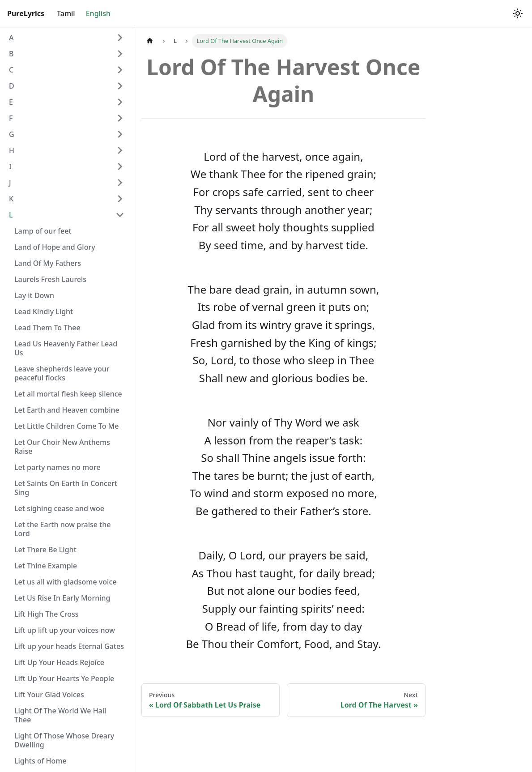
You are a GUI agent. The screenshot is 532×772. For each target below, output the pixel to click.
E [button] (11, 102)
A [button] (11, 38)
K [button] (11, 199)
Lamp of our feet (43, 231)
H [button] (12, 150)
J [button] (10, 183)
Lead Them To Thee (47, 328)
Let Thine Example (46, 566)
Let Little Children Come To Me (67, 426)
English (98, 13)
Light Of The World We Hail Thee (60, 715)
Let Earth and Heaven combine (67, 410)
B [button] (11, 54)
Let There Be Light (45, 550)
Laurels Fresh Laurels (50, 279)
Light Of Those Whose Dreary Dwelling (64, 740)
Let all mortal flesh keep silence (68, 394)
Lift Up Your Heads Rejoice (59, 662)
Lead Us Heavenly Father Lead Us (66, 348)
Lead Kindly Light (44, 311)
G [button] (12, 134)
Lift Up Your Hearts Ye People (64, 678)
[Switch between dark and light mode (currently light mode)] (518, 13)
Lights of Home (40, 761)
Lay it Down (34, 295)
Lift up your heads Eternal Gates (69, 646)
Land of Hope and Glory (55, 247)
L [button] (11, 215)
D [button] (12, 86)
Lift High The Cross (47, 614)
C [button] (11, 70)
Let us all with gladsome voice (65, 582)
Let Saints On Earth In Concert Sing (66, 488)
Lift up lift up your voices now (65, 630)
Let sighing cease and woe (59, 508)
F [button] (11, 118)
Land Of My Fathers (48, 263)
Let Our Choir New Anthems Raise (62, 447)
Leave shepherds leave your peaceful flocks (62, 373)
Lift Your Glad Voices (49, 695)
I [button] (10, 166)
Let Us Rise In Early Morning (62, 598)
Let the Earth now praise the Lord (63, 529)
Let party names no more (57, 467)
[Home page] (150, 41)
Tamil (66, 13)
